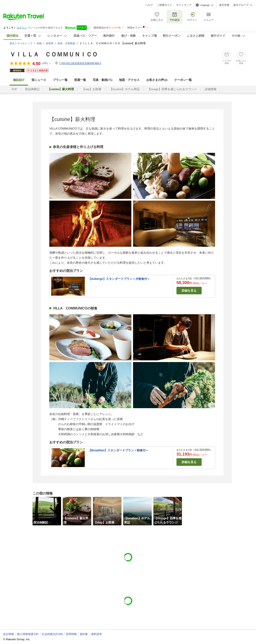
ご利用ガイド (165, 5)
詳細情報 (211, 89)
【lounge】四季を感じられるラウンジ (172, 89)
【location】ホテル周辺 (125, 89)
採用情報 (71, 634)
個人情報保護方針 (28, 634)
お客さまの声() (157, 80)
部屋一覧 (80, 80)
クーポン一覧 (183, 80)
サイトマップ (184, 5)
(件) (47, 63)
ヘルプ (149, 5)
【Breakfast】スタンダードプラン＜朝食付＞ (118, 450)
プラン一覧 (60, 80)
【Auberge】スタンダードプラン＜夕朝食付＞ (119, 279)
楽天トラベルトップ (21, 43)
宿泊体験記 (32, 89)
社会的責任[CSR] (52, 634)
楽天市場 (224, 5)
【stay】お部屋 (92, 89)
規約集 (84, 634)
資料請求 (97, 634)
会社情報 (8, 634)
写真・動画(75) (103, 80)
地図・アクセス (129, 80)
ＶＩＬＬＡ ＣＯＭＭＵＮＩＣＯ (54, 54)
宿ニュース (39, 80)
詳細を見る (189, 291)
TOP (14, 89)
